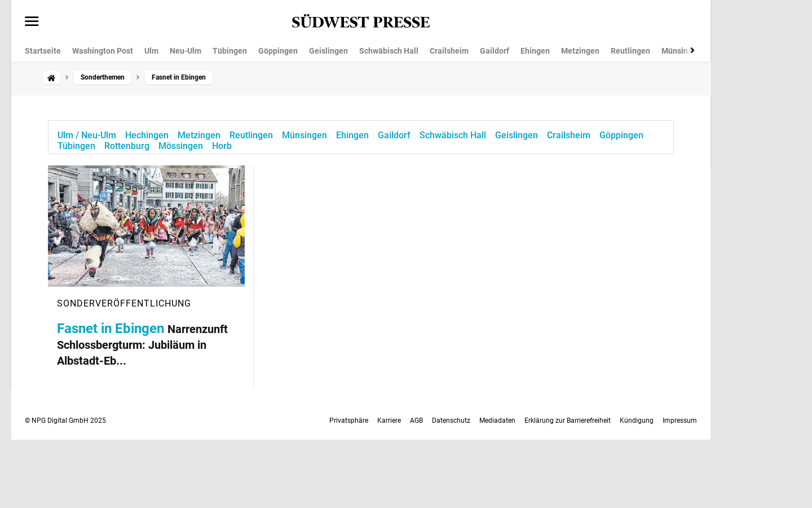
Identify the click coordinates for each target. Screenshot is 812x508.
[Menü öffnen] (32, 22)
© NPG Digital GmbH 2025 (65, 421)
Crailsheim (449, 51)
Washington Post (103, 51)
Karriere (389, 421)
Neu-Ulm (186, 51)
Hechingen (147, 135)
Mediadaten (497, 421)
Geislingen (328, 51)
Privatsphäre (349, 421)
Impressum (680, 421)
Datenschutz (451, 421)
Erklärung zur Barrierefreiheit (568, 421)
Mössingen (181, 146)
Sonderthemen (103, 77)
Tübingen (230, 51)
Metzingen (580, 51)
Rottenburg (127, 146)
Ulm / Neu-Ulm (87, 135)
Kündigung (637, 421)
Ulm (151, 51)
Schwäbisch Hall (389, 51)
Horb (222, 146)
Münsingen (681, 51)
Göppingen (278, 51)
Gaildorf (495, 51)
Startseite (43, 51)
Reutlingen (630, 51)
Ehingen (535, 51)
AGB (416, 421)
